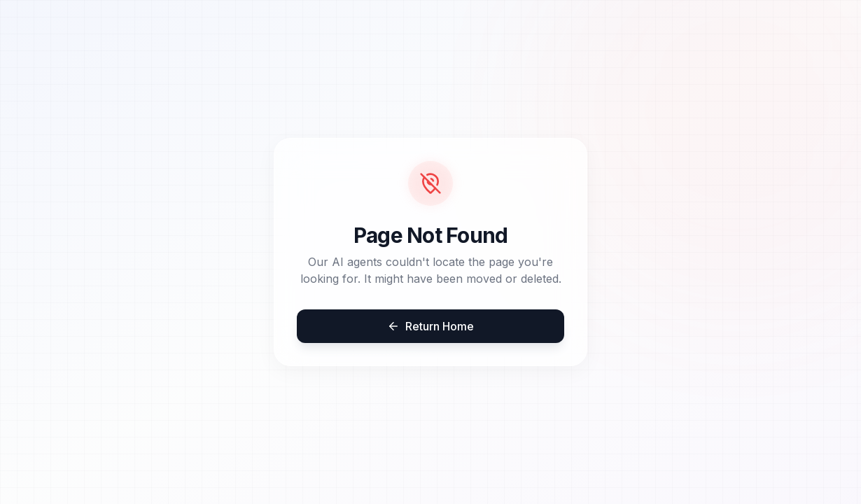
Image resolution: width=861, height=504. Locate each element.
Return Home (430, 326)
